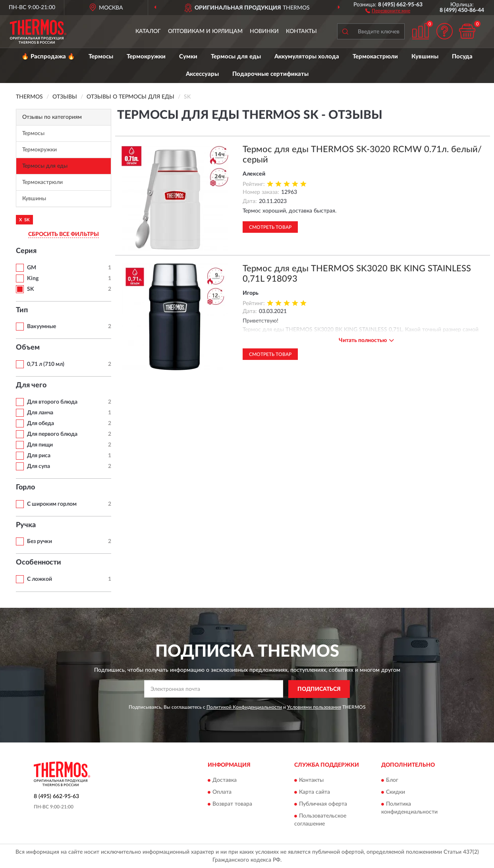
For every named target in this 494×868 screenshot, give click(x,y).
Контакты (301, 31)
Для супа (39, 466)
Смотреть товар (270, 227)
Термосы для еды (236, 57)
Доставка (225, 781)
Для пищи (40, 445)
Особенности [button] (39, 563)
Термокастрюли (375, 57)
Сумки (188, 57)
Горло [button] (25, 487)
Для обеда (41, 423)
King (33, 278)
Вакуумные (41, 327)
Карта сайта (315, 793)
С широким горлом (52, 504)
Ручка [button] (26, 525)
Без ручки (40, 541)
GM (32, 268)
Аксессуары (202, 74)
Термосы (101, 57)
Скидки (396, 793)
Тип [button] (22, 310)
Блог (392, 781)
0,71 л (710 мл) (46, 364)
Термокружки (146, 57)
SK (31, 289)
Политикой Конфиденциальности (244, 707)
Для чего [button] (31, 385)
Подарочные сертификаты (270, 74)
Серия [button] (26, 251)
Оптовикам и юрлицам (205, 31)
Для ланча (40, 413)
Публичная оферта (323, 804)
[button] (388, 10)
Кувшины (425, 57)
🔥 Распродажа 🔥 (48, 57)
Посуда (462, 57)
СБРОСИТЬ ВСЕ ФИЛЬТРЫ (64, 234)
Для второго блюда (52, 402)
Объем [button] (28, 348)
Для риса (39, 456)
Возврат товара (232, 804)
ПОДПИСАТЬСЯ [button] (319, 689)
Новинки (264, 31)
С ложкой (40, 579)
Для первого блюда (52, 434)
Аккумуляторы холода (307, 57)
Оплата (222, 793)
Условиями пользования (314, 707)
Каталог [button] (148, 31)
